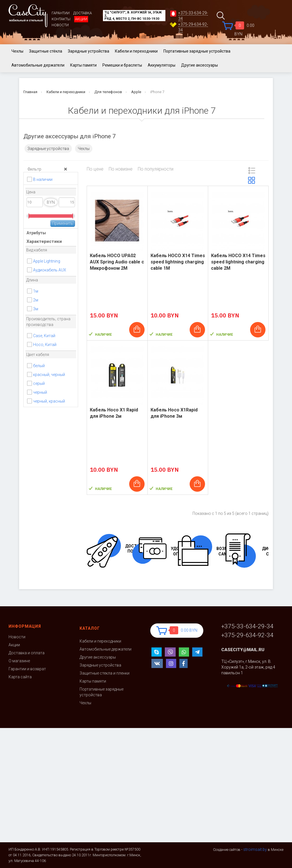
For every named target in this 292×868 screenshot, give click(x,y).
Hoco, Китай (45, 345)
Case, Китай (44, 336)
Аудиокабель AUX (50, 270)
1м (36, 291)
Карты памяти (83, 65)
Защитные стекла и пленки (105, 673)
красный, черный (49, 375)
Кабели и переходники (136, 51)
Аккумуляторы (162, 65)
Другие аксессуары (199, 65)
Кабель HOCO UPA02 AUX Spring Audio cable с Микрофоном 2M (117, 262)
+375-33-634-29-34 (247, 626)
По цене (95, 169)
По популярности (156, 169)
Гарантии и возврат (27, 669)
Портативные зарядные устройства (197, 51)
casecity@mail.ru (243, 650)
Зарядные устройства (89, 51)
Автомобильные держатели (38, 65)
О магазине (19, 661)
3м (36, 309)
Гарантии (61, 13)
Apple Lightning (47, 261)
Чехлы (17, 51)
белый (39, 366)
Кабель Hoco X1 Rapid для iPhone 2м (114, 413)
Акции (81, 19)
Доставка (83, 13)
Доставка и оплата (27, 653)
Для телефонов (108, 92)
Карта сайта (20, 677)
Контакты (61, 19)
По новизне (121, 169)
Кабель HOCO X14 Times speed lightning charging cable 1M (178, 262)
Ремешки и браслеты (122, 65)
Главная (30, 92)
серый (39, 383)
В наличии (43, 179)
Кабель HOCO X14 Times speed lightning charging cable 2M (238, 262)
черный (40, 392)
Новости (60, 25)
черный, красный (49, 401)
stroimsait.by (255, 849)
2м (36, 300)
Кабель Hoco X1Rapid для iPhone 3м (174, 413)
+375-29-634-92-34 (247, 635)
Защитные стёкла (46, 51)
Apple (136, 92)
